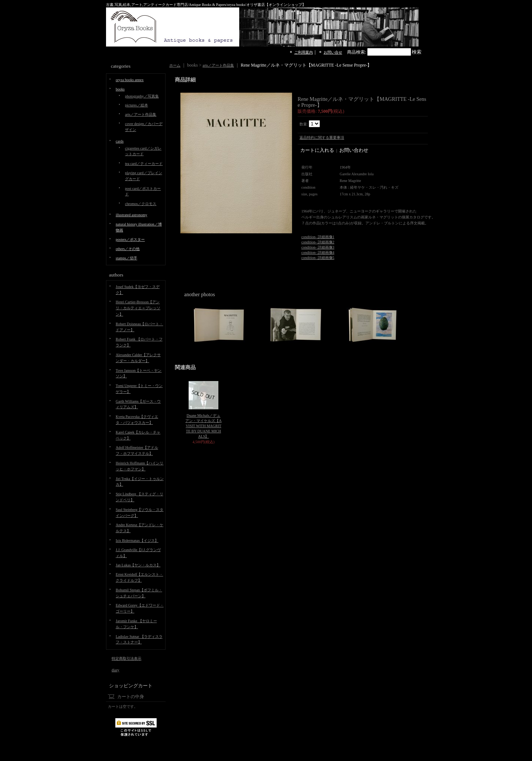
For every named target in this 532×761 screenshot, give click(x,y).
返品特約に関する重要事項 (322, 138)
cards (120, 141)
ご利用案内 (304, 52)
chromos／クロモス (141, 204)
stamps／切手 (126, 258)
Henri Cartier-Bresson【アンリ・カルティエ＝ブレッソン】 (138, 308)
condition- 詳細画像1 (318, 237)
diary (116, 670)
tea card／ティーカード (144, 164)
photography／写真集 (142, 96)
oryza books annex (130, 80)
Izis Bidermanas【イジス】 (137, 541)
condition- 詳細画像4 (318, 252)
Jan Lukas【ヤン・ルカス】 (138, 565)
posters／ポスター (130, 239)
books (120, 89)
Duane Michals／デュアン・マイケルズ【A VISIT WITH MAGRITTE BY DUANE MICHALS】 (203, 426)
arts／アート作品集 (141, 114)
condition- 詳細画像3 (318, 247)
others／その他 (128, 249)
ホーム (175, 65)
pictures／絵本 (137, 105)
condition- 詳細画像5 (318, 258)
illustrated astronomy (132, 215)
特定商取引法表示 (126, 658)
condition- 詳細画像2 (318, 242)
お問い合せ (333, 52)
